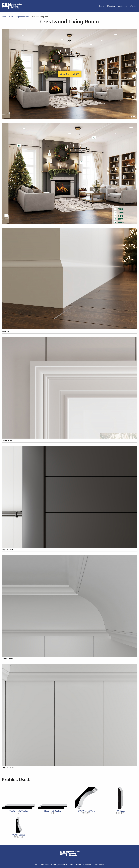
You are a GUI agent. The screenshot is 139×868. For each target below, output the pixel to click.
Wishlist (133, 6)
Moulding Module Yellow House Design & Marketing (71, 865)
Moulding (111, 6)
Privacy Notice (98, 865)
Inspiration (122, 6)
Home (102, 6)
